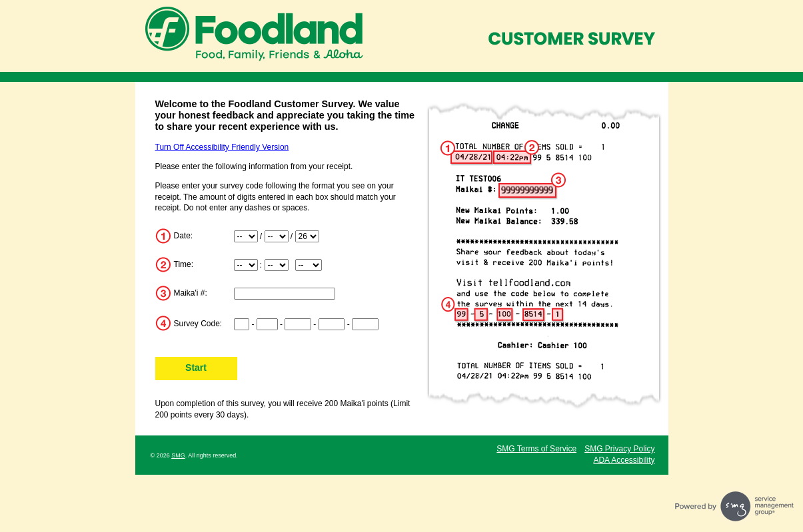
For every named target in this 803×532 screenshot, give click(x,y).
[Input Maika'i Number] (285, 294)
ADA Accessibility (624, 460)
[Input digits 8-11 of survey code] (332, 324)
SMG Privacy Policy (619, 449)
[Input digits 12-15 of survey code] (365, 324)
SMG (178, 455)
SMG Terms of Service (536, 449)
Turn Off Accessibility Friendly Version (222, 147)
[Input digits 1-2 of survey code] (242, 324)
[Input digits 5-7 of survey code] (298, 324)
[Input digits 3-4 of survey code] (267, 324)
